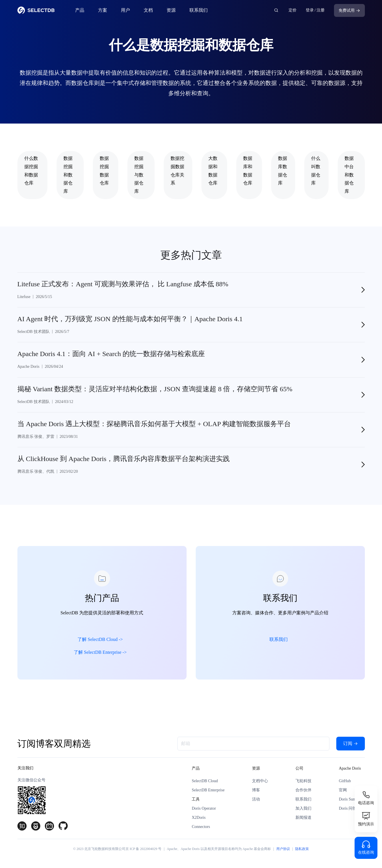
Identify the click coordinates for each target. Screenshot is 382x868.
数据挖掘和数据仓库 (68, 175)
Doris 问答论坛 (352, 808)
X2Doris (199, 818)
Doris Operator (204, 808)
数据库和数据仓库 (248, 171)
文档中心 (260, 781)
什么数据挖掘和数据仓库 (31, 171)
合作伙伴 (303, 790)
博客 (256, 790)
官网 (343, 790)
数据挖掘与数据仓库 (139, 175)
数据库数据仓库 (283, 171)
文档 (148, 10)
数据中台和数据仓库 (349, 175)
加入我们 (303, 808)
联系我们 (199, 10)
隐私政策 (302, 849)
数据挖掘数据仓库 (104, 171)
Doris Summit (350, 799)
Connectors (201, 827)
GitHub (345, 781)
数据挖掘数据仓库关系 (177, 171)
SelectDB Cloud (205, 781)
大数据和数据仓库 (213, 171)
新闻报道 (303, 818)
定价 (293, 10)
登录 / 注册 (315, 10)
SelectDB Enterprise (208, 790)
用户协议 (283, 849)
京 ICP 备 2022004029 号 (143, 849)
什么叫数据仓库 (316, 171)
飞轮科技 (303, 781)
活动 (256, 799)
